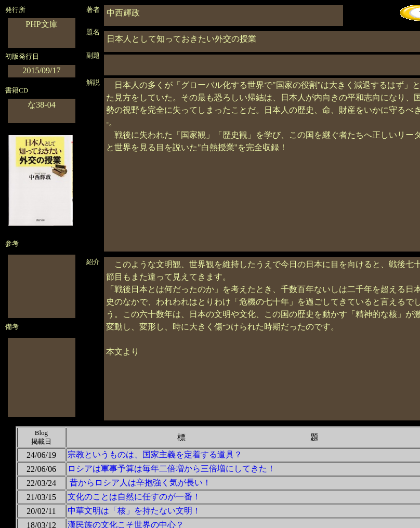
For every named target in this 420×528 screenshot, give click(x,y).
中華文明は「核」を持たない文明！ (134, 511)
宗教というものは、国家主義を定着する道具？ (155, 454)
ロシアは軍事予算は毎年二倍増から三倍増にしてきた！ (172, 468)
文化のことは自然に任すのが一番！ (134, 497)
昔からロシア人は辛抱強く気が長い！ (140, 483)
